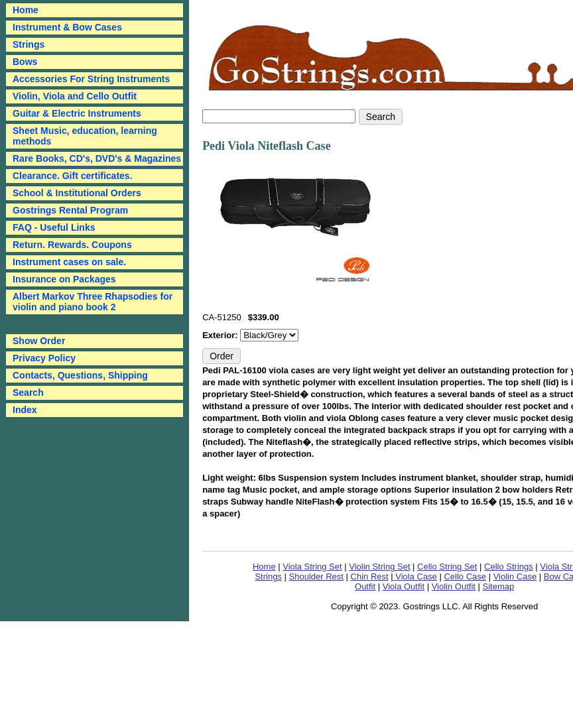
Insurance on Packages (64, 279)
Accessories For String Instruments (91, 79)
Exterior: (221, 335)
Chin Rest (370, 576)
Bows (25, 62)
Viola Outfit (404, 586)
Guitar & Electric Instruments (77, 113)
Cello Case (465, 576)
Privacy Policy (44, 358)
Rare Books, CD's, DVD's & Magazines (97, 158)
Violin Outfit (454, 586)
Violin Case (515, 576)
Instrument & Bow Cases (67, 27)
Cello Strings (509, 567)
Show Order (39, 341)
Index (25, 410)
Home (264, 567)
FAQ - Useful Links (54, 227)
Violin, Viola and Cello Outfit (75, 96)
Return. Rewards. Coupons (72, 245)
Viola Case (415, 576)
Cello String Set (447, 567)
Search (28, 393)
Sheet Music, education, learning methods (85, 136)
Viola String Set (312, 567)
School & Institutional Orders (77, 193)
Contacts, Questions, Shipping (80, 375)
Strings (29, 44)
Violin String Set (379, 567)
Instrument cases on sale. (69, 262)
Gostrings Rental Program (70, 210)
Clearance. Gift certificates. (73, 176)
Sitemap (499, 586)
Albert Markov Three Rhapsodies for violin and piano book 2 (93, 302)
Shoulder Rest (316, 576)
